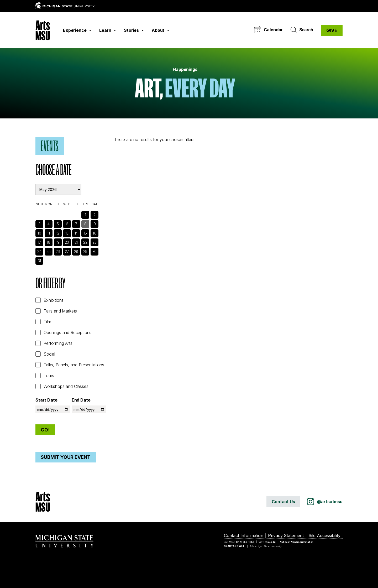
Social (49, 354)
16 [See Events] (94, 233)
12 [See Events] (58, 233)
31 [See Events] (40, 261)
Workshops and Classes (66, 386)
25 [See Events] (49, 251)
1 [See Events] (85, 215)
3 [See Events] (39, 224)
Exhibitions (54, 300)
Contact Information (244, 535)
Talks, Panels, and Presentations (74, 365)
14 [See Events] (76, 233)
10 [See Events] (39, 233)
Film (47, 322)
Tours (49, 376)
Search (302, 30)
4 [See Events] (49, 224)
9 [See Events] (95, 224)
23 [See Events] (94, 242)
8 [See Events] (85, 224)
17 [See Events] (40, 242)
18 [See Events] (49, 242)
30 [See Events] (95, 251)
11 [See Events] (49, 233)
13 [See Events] (67, 233)
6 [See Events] (67, 224)
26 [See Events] (58, 251)
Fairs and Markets (60, 311)
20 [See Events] (67, 242)
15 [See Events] (85, 233)
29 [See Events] (85, 251)
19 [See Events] (58, 242)
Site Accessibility (324, 535)
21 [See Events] (76, 242)
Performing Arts (58, 343)
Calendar (268, 30)
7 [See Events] (76, 224)
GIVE (332, 30)
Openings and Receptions (67, 332)
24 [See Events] (39, 251)
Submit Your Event (66, 457)
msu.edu (270, 542)
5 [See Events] (58, 224)
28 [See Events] (76, 251)
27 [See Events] (67, 251)
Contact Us (283, 502)
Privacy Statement (286, 535)
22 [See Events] (85, 242)
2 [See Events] (94, 215)
